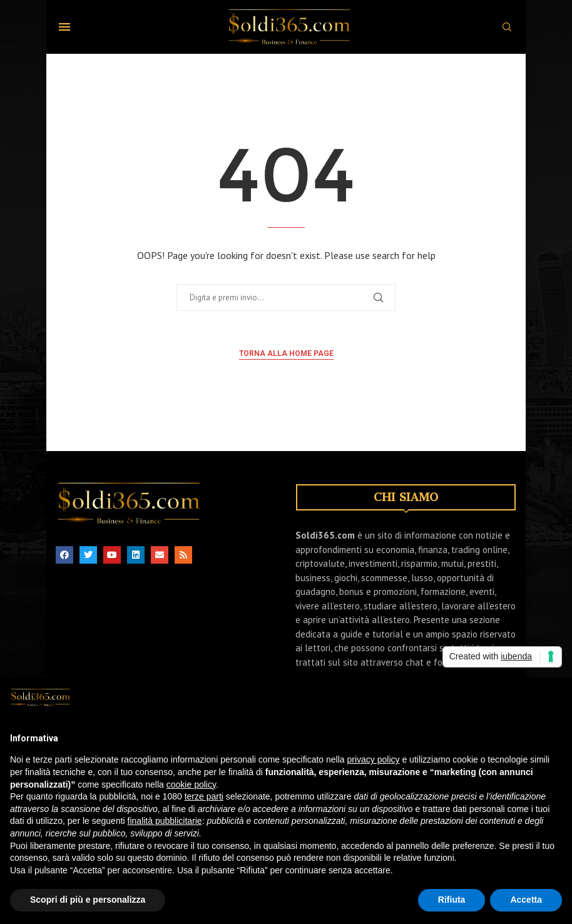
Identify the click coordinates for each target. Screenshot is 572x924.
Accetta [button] (526, 910)
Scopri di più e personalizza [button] (88, 910)
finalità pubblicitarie (165, 831)
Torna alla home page (286, 353)
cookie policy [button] (191, 795)
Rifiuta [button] (452, 910)
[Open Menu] (64, 27)
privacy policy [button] (374, 770)
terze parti (204, 807)
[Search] (507, 28)
